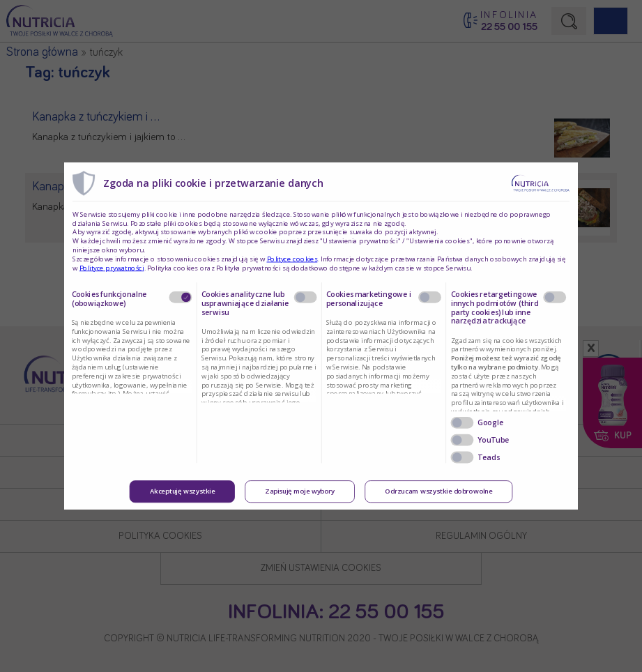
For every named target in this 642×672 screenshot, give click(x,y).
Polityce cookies (292, 259)
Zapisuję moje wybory (300, 491)
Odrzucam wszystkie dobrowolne (438, 491)
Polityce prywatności (112, 268)
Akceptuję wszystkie (183, 491)
